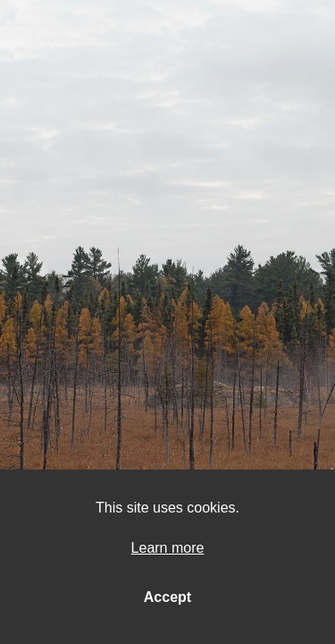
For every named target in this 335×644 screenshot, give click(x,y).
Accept (167, 597)
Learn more (168, 548)
